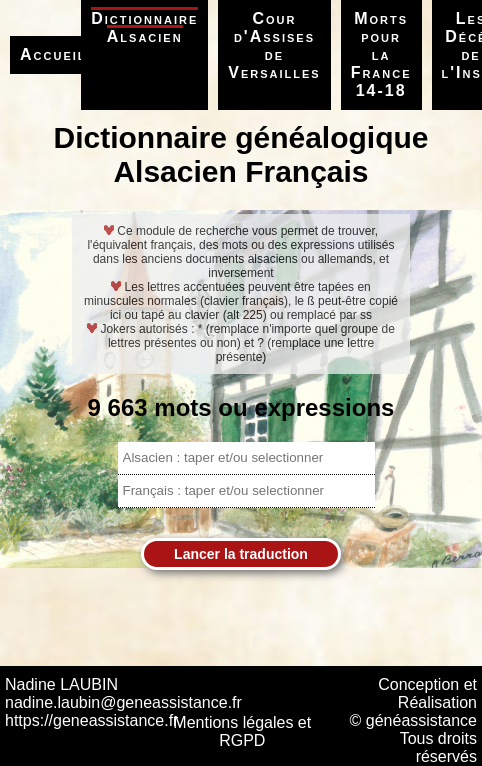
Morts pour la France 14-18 (381, 54)
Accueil (53, 54)
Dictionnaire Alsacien (144, 27)
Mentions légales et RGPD (242, 731)
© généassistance (413, 720)
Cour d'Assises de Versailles (274, 45)
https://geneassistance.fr (91, 720)
